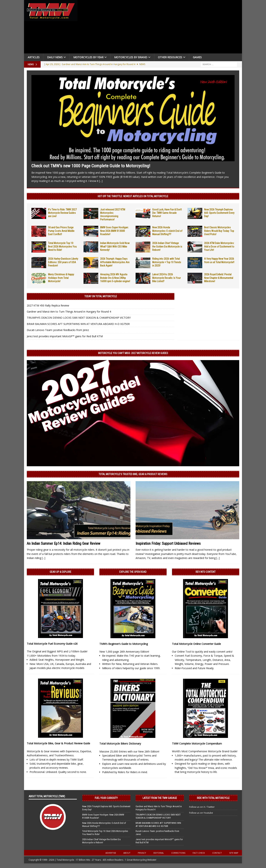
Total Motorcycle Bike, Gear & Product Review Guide (58, 743)
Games (197, 57)
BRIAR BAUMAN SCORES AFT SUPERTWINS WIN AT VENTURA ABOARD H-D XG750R (78, 324)
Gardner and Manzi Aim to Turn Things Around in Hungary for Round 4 (69, 312)
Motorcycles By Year (88, 57)
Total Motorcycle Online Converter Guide (196, 644)
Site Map (234, 853)
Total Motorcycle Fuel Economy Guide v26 (52, 644)
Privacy (142, 853)
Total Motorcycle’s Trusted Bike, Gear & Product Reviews (133, 474)
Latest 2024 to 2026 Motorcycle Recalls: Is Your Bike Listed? (166, 278)
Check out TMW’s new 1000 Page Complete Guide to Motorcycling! (91, 166)
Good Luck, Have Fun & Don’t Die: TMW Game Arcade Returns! (167, 213)
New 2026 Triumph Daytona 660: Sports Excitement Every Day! (219, 213)
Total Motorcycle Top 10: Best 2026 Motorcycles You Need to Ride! (62, 246)
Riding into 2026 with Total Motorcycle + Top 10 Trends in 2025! (167, 262)
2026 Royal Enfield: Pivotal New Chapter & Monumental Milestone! (219, 278)
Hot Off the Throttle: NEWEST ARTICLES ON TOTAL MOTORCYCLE (133, 196)
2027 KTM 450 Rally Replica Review (48, 305)
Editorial (159, 853)
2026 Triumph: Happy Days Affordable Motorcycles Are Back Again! (115, 262)
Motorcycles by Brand (131, 57)
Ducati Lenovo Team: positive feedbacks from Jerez (58, 330)
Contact (217, 853)
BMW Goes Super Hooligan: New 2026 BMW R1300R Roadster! (114, 231)
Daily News (55, 57)
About (127, 853)
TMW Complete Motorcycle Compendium (197, 744)
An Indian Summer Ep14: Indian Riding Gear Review (64, 543)
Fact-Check (199, 853)
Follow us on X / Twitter (202, 807)
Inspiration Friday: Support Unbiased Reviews (168, 543)
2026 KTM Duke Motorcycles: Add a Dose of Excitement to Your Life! (219, 246)
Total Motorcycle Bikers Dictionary (120, 744)
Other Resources (170, 57)
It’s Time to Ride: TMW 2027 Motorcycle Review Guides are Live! (62, 213)
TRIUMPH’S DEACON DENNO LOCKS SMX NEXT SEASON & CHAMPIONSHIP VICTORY (79, 318)
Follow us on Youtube (201, 813)
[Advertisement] (161, 28)
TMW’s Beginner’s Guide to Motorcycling (124, 644)
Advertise (111, 853)
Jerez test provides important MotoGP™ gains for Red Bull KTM (65, 336)
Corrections (178, 853)
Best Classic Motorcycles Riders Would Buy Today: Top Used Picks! (219, 231)
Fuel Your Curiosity (106, 798)
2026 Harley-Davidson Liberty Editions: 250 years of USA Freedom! (63, 262)
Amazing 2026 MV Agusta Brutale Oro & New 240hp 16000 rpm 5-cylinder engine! (115, 278)
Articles (34, 57)
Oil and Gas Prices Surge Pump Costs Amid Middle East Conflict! (61, 231)
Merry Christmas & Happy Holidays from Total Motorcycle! (61, 278)
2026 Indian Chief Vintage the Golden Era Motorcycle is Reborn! (167, 246)
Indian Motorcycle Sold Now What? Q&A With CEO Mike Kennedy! (115, 246)
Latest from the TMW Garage (160, 798)
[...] (101, 181)
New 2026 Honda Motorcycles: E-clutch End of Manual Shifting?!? (167, 231)
